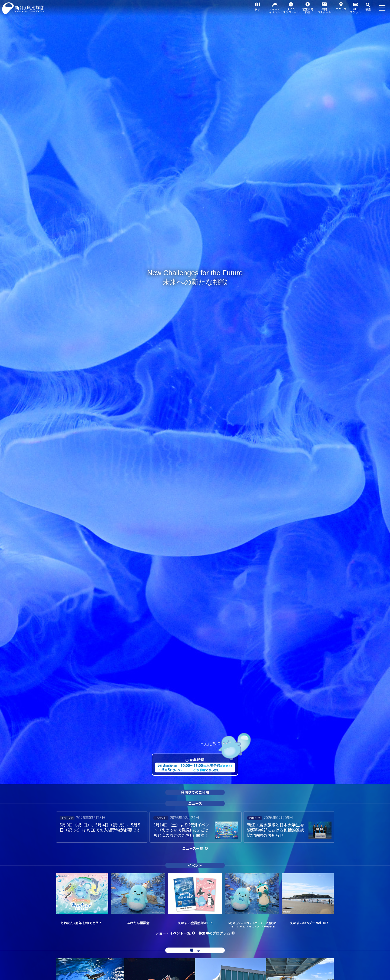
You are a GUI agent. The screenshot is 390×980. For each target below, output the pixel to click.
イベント (195, 865)
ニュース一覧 (193, 848)
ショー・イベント (274, 11)
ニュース (195, 803)
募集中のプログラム (214, 933)
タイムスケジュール (291, 11)
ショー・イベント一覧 (173, 933)
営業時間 (197, 760)
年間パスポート (324, 11)
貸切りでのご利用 (195, 792)
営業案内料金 (308, 11)
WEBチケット (355, 11)
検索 (368, 9)
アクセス (341, 9)
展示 (258, 9)
